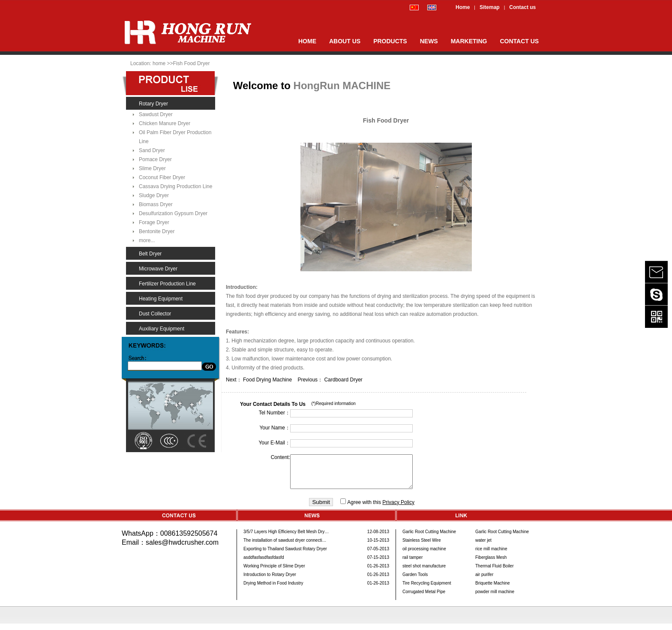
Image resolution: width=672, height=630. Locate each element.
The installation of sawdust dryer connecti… (285, 547)
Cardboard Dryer (343, 380)
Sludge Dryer (154, 195)
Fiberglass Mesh (491, 564)
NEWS (429, 41)
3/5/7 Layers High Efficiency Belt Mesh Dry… (286, 538)
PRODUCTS (390, 41)
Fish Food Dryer (191, 63)
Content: (280, 457)
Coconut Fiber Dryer (162, 177)
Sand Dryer (152, 150)
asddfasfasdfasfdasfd (264, 564)
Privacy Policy (398, 509)
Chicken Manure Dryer (165, 123)
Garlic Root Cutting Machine (429, 538)
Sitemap (490, 7)
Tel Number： (274, 413)
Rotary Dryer (153, 104)
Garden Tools (415, 581)
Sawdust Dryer (156, 114)
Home (463, 7)
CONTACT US (519, 41)
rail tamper (412, 564)
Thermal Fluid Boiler (494, 572)
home (159, 63)
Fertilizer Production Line (167, 284)
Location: (141, 63)
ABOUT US (345, 41)
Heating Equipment (161, 299)
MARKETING (469, 41)
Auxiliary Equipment (162, 329)
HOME (307, 41)
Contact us (522, 7)
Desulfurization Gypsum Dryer (173, 213)
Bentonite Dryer (157, 231)
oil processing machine (424, 555)
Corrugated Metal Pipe (424, 598)
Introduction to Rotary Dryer (270, 581)
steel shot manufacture (424, 572)
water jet (483, 547)
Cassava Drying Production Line (175, 186)
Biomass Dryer (156, 204)
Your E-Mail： (274, 443)
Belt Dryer (150, 254)
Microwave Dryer (158, 269)
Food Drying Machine (270, 380)
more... (147, 240)
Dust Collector (155, 314)
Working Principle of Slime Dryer (274, 572)
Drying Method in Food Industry (273, 589)
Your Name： (275, 428)
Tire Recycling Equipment (427, 589)
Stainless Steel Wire (421, 547)
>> (170, 63)
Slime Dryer (152, 168)
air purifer (484, 581)
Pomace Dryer (155, 159)
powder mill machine (495, 598)
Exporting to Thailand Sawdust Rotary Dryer (285, 555)
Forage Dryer (154, 222)
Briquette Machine (493, 589)
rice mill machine (491, 555)
